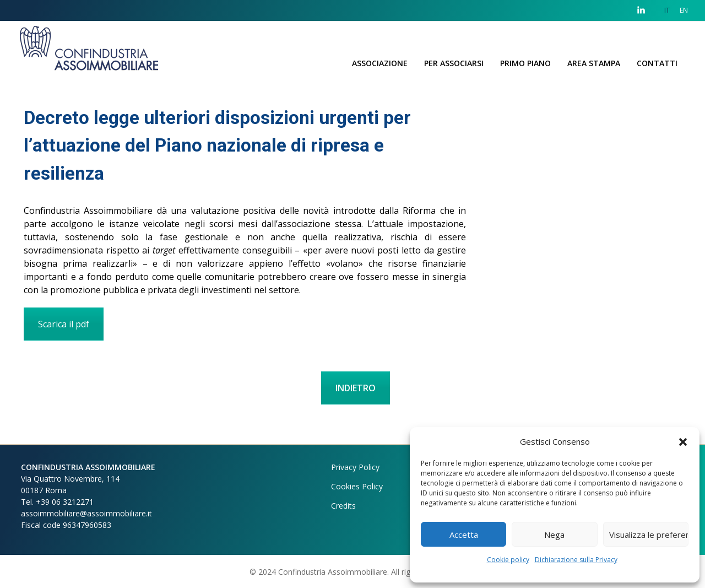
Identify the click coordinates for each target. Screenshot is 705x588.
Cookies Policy (357, 486)
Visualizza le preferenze (649, 535)
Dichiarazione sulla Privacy (576, 560)
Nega (554, 535)
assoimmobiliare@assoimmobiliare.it (86, 513)
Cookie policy (508, 560)
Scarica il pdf (64, 324)
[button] (683, 441)
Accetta (464, 535)
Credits (343, 506)
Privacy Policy (355, 467)
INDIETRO (356, 388)
